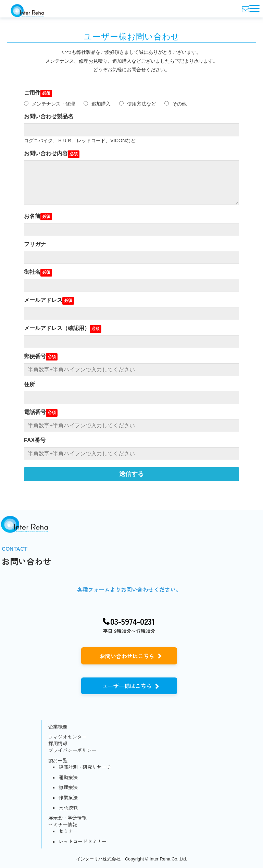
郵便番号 (35, 356)
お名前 (32, 216)
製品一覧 (58, 761)
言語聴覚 (68, 808)
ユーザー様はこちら (127, 686)
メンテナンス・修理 (49, 104)
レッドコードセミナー (83, 841)
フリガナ (35, 244)
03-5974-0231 (133, 621)
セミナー (68, 831)
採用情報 (58, 743)
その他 (176, 104)
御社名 (32, 272)
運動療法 (68, 777)
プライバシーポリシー (72, 750)
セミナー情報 (63, 825)
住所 (29, 384)
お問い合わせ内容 (46, 153)
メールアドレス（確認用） (57, 328)
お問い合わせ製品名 (49, 116)
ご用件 (32, 93)
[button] (254, 9)
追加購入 (97, 104)
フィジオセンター (67, 737)
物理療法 (68, 787)
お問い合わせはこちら (127, 656)
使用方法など (137, 104)
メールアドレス (43, 300)
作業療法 (68, 798)
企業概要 (58, 727)
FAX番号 (35, 440)
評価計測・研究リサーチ (85, 767)
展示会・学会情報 (67, 818)
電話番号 (35, 412)
